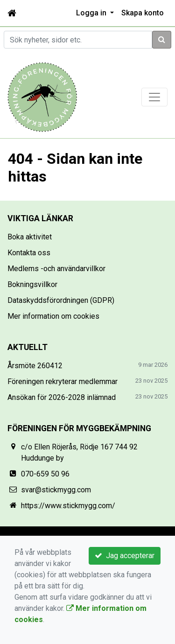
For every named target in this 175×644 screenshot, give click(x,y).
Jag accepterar (125, 556)
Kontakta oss (29, 253)
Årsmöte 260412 (35, 366)
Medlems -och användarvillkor (56, 269)
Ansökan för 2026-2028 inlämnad (62, 397)
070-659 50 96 (45, 474)
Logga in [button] (92, 13)
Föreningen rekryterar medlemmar (63, 381)
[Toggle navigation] (154, 97)
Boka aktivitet (30, 237)
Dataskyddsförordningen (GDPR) (61, 300)
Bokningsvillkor (32, 284)
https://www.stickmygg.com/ (68, 506)
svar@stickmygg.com (56, 490)
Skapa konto (143, 13)
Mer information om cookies (53, 316)
